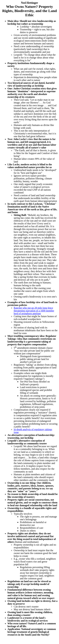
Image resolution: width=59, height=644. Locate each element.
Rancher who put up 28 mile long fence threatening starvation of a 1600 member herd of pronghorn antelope (34, 311)
